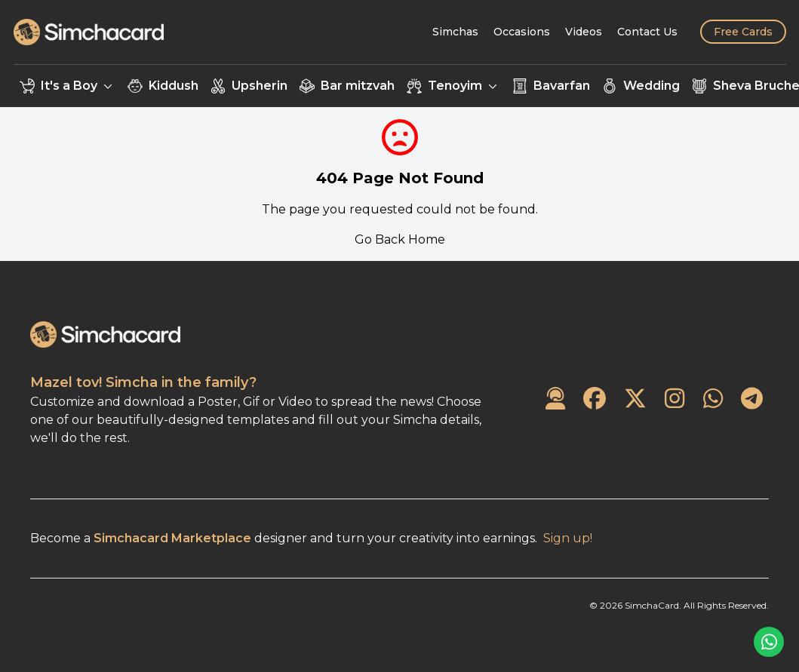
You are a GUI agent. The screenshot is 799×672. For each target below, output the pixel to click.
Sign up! (568, 538)
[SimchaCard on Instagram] (675, 399)
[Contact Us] (647, 32)
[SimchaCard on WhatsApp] (713, 399)
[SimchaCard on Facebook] (595, 399)
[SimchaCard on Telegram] (752, 399)
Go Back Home (400, 239)
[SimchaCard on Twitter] (635, 399)
